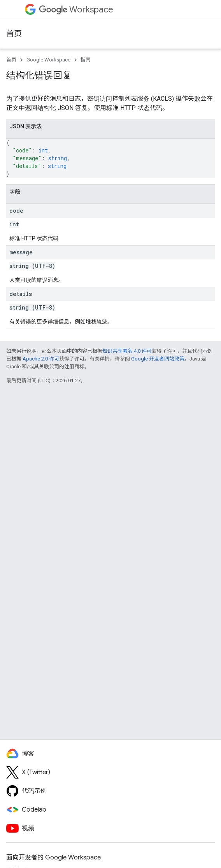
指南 (86, 60)
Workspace (76, 10)
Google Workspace (48, 60)
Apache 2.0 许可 (41, 359)
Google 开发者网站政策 (158, 359)
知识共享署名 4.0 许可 (127, 351)
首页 (14, 34)
